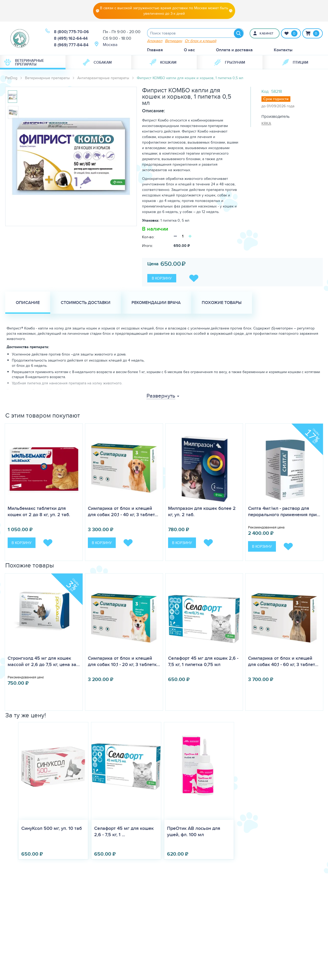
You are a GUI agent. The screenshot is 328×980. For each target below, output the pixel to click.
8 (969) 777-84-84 (71, 45)
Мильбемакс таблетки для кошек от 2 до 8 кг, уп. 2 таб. (39, 512)
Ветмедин (173, 41)
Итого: (147, 246)
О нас (189, 51)
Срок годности (276, 100)
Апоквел (155, 41)
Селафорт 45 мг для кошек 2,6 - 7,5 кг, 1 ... (124, 832)
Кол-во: (148, 238)
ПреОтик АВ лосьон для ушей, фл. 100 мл (194, 832)
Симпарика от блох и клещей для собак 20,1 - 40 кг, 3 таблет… (123, 512)
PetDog (11, 79)
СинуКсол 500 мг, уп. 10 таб (52, 829)
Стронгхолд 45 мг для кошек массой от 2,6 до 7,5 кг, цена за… (44, 662)
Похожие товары (222, 303)
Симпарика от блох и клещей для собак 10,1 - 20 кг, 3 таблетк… (124, 662)
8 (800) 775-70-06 (71, 32)
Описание (28, 303)
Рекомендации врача (156, 303)
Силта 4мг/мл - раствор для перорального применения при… (284, 512)
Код (265, 92)
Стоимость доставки (86, 303)
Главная (155, 51)
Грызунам (230, 63)
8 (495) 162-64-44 (71, 39)
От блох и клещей (200, 41)
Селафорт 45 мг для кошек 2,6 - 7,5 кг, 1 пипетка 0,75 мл (203, 662)
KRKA (266, 124)
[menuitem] (33, 63)
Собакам (97, 63)
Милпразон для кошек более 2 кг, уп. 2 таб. (202, 512)
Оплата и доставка (234, 51)
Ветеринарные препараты (24, 63)
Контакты (283, 51)
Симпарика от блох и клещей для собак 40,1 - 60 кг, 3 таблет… (283, 662)
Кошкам (163, 63)
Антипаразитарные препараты (103, 79)
